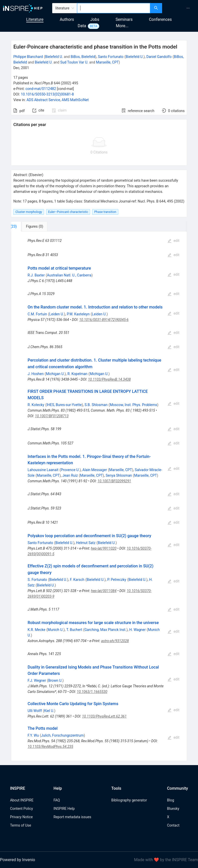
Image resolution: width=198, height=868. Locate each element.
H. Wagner (138, 630)
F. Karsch (77, 580)
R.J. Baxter (36, 275)
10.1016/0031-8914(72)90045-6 (104, 320)
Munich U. (55, 630)
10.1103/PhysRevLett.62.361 (104, 716)
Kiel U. (49, 711)
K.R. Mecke (37, 630)
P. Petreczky (117, 580)
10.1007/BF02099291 (114, 481)
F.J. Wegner (37, 680)
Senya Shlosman (119, 475)
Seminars (124, 19)
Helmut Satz (86, 543)
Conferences (160, 19)
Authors (67, 19)
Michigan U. (55, 374)
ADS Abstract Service (43, 100)
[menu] (181, 8)
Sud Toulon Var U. (74, 62)
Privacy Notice (21, 817)
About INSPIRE (22, 800)
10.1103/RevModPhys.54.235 (51, 747)
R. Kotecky (36, 405)
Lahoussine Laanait (43, 470)
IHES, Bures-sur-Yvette (64, 405)
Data (82, 26)
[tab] (28, 226)
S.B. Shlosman (96, 405)
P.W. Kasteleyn (78, 314)
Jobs (95, 19)
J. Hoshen (36, 374)
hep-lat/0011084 (104, 591)
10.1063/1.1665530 (92, 692)
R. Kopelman (77, 374)
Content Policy (21, 809)
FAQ (57, 800)
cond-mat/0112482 (41, 89)
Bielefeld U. (54, 57)
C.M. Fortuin (37, 314)
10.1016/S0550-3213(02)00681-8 (47, 94)
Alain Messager (95, 470)
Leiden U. (57, 314)
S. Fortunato (37, 580)
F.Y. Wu (33, 735)
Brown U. (55, 680)
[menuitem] (188, 8)
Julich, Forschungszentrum (62, 735)
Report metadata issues (72, 817)
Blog (171, 800)
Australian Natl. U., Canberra (69, 275)
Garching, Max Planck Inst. (105, 630)
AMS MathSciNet (75, 100)
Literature (35, 19)
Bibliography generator (129, 800)
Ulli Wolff (35, 711)
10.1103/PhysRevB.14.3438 (109, 379)
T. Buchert (74, 630)
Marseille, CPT (107, 62)
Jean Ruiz (70, 475)
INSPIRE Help (64, 809)
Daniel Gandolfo (159, 57)
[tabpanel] (99, 496)
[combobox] (114, 8)
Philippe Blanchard (28, 57)
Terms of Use (20, 825)
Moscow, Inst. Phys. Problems (133, 405)
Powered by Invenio (18, 860)
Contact (173, 825)
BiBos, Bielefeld (83, 57)
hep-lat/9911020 (104, 548)
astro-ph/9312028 (115, 641)
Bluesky (173, 809)
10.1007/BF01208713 (52, 416)
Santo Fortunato (111, 57)
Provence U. (70, 470)
